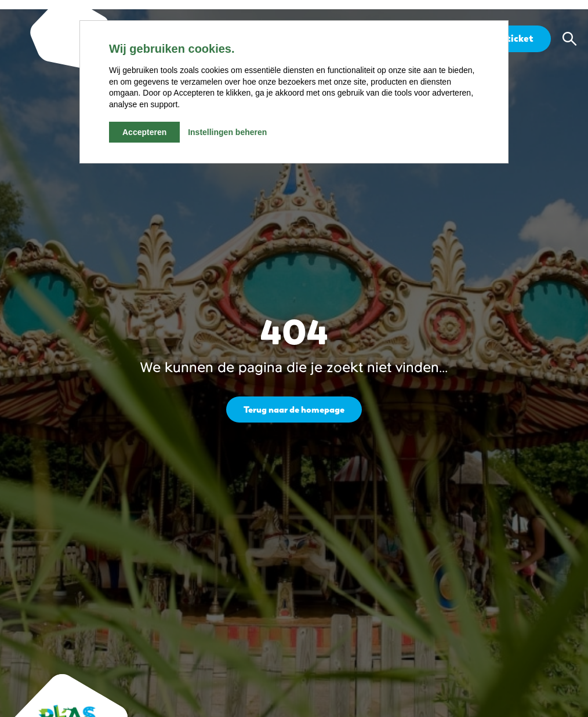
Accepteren (144, 132)
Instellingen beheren (227, 132)
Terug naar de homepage (294, 409)
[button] (569, 39)
